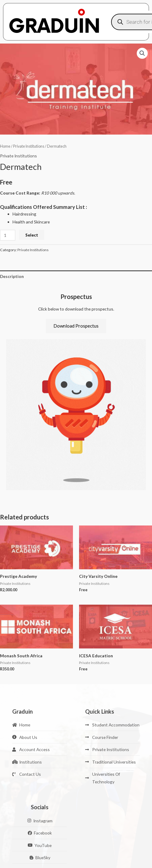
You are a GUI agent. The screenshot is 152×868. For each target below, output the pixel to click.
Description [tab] (12, 276)
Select (32, 235)
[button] (142, 53)
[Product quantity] (8, 235)
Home (5, 146)
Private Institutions (29, 146)
